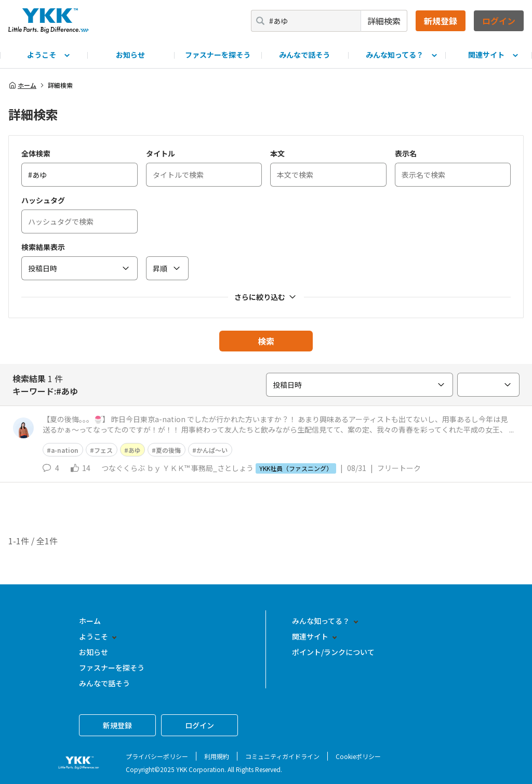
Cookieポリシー (358, 756)
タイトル (161, 153)
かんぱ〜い (212, 450)
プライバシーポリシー (157, 756)
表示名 (406, 153)
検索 (266, 341)
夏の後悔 (168, 450)
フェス (103, 450)
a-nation (65, 450)
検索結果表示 (43, 247)
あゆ (135, 450)
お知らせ (130, 55)
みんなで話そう (304, 55)
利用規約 (217, 756)
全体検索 (36, 153)
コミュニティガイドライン (282, 756)
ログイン (499, 21)
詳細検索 (384, 21)
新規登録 (441, 21)
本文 (277, 153)
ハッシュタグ (43, 200)
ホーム (22, 85)
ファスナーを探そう (218, 55)
